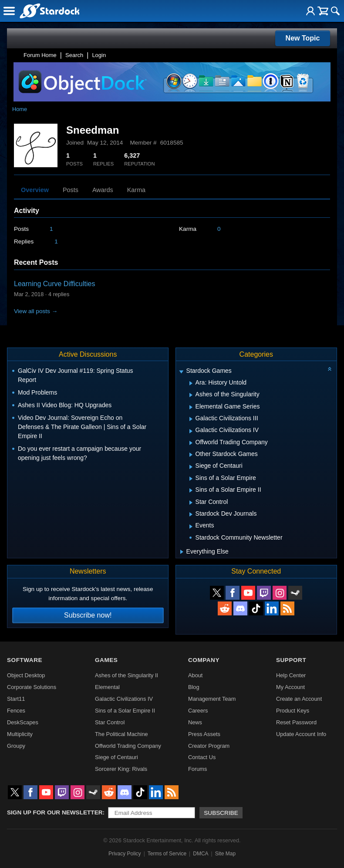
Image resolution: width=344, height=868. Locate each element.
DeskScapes (23, 722)
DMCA (201, 854)
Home (20, 109)
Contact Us (202, 757)
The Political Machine (121, 734)
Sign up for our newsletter (55, 812)
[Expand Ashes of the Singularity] (191, 395)
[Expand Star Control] (191, 503)
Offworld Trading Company (128, 746)
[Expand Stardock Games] (181, 372)
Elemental (107, 687)
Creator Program (209, 746)
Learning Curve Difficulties (54, 284)
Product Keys (293, 711)
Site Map (225, 854)
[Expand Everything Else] (182, 552)
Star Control (110, 722)
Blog (194, 687)
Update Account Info (301, 734)
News (195, 722)
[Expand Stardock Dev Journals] (191, 514)
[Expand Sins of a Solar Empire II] (191, 490)
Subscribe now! (88, 615)
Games (106, 660)
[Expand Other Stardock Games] (191, 455)
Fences (16, 711)
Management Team (212, 699)
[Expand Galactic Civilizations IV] (191, 431)
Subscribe (221, 813)
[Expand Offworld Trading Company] (191, 443)
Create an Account (299, 699)
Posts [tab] (71, 190)
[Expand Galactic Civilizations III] (191, 419)
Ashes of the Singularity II (126, 675)
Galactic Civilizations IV (124, 699)
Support (291, 660)
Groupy (16, 746)
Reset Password (296, 722)
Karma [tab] (136, 190)
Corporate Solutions (32, 687)
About (195, 675)
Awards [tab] (103, 190)
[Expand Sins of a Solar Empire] (191, 479)
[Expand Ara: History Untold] (191, 383)
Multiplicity (20, 734)
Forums (197, 769)
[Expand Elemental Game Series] (191, 407)
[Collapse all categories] (330, 369)
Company (204, 660)
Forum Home (40, 55)
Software (25, 660)
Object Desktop (26, 675)
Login (99, 55)
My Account (290, 687)
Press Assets (204, 734)
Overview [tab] (35, 190)
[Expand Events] (191, 527)
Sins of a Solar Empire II (125, 711)
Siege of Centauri (116, 757)
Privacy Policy (125, 854)
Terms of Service (167, 854)
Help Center (291, 675)
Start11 (16, 699)
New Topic (303, 38)
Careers (198, 711)
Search (74, 55)
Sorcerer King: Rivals (121, 769)
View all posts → (36, 311)
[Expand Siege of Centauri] (191, 467)
